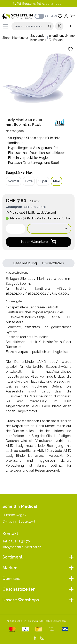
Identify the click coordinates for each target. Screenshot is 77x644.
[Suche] (33, 26)
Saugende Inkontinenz (38, 38)
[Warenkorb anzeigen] (72, 16)
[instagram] (42, 638)
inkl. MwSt (51, 16)
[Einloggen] (66, 16)
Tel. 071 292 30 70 (49, 4)
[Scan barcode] (59, 26)
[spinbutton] (16, 229)
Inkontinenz (20, 38)
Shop (6, 38)
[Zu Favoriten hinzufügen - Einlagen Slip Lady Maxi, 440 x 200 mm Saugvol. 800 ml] (70, 49)
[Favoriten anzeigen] (60, 16)
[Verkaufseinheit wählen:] (49, 229)
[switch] (39, 16)
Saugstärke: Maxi (20, 173)
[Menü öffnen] (5, 26)
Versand (50, 213)
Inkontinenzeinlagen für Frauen (63, 38)
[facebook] (35, 638)
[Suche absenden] (49, 26)
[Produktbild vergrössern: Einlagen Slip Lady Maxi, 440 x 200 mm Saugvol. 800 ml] (38, 78)
